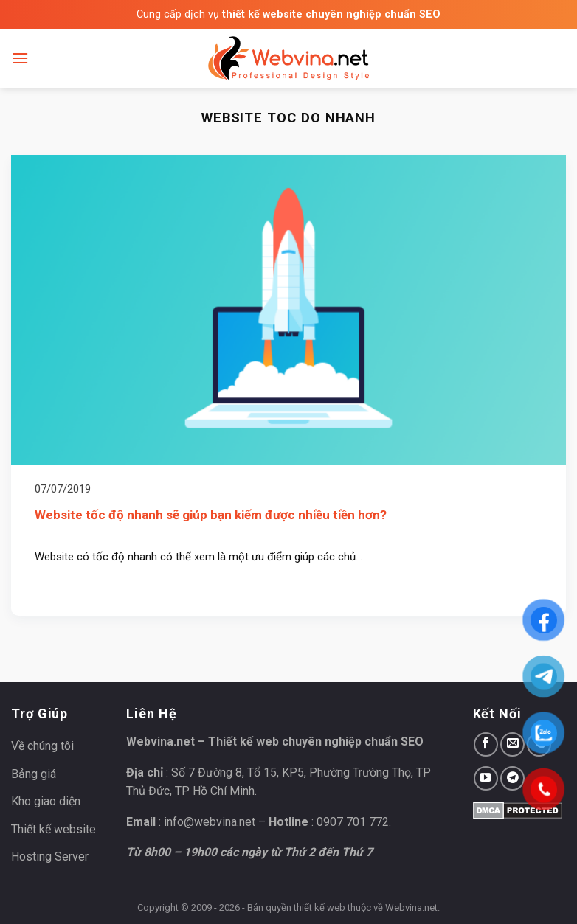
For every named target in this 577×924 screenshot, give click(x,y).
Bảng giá (34, 774)
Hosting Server (50, 857)
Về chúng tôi (42, 746)
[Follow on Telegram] (512, 778)
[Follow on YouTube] (486, 778)
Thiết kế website (53, 829)
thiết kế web (319, 907)
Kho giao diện (46, 801)
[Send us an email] (512, 744)
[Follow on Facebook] (486, 744)
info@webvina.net (210, 822)
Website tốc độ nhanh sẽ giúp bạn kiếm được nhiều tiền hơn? (211, 515)
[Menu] (20, 58)
